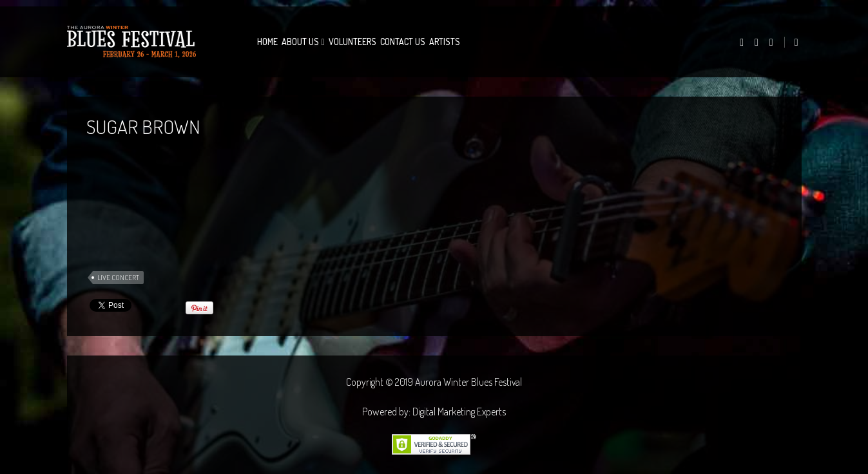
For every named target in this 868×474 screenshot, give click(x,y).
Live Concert (118, 278)
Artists (445, 42)
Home (267, 42)
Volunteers (352, 42)
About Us (300, 42)
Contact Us (403, 42)
